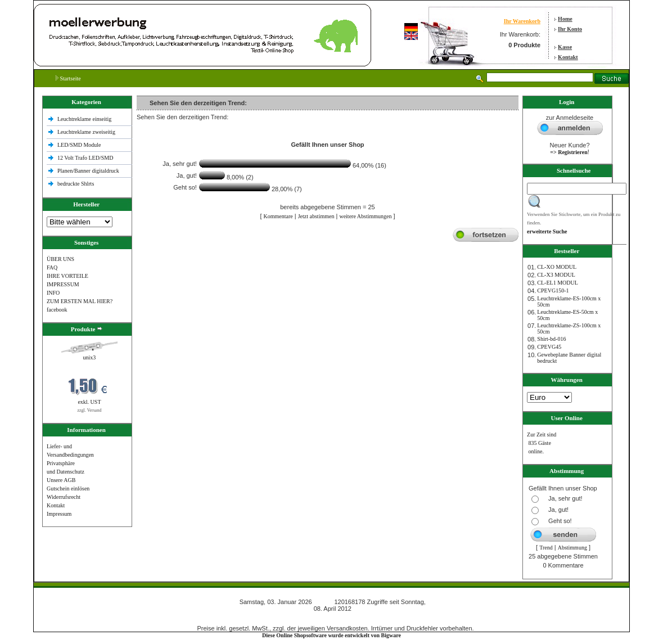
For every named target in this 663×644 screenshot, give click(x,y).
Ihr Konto (570, 29)
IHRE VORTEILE (67, 276)
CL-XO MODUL (557, 267)
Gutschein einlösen (68, 488)
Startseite (68, 78)
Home (565, 19)
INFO (53, 293)
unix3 (90, 357)
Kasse (565, 47)
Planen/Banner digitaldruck (88, 171)
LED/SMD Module (79, 145)
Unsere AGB (61, 480)
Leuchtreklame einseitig (85, 119)
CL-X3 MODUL (556, 275)
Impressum (59, 514)
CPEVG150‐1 (553, 291)
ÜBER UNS (60, 259)
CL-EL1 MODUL (558, 283)
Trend (546, 548)
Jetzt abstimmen (316, 216)
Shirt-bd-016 (551, 339)
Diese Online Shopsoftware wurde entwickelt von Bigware (331, 635)
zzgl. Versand (89, 410)
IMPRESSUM (63, 284)
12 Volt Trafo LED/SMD (85, 158)
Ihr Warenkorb (522, 21)
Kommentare (278, 216)
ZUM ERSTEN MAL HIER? (80, 301)
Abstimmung (572, 548)
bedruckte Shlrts (76, 184)
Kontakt (568, 57)
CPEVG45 (549, 347)
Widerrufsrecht (64, 497)
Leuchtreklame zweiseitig (87, 132)
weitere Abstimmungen (365, 216)
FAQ (52, 267)
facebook (57, 310)
